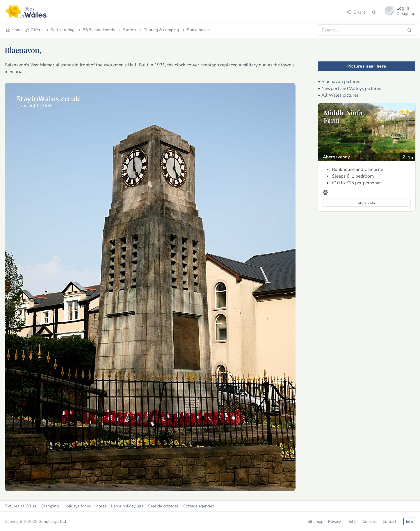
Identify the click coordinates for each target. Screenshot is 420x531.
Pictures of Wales (21, 506)
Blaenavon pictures (341, 81)
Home (14, 30)
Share (356, 12)
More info (366, 203)
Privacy (334, 522)
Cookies (370, 522)
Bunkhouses (196, 30)
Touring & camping (159, 30)
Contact (389, 522)
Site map (315, 522)
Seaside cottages (163, 506)
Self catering (60, 30)
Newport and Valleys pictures (351, 88)
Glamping (50, 506)
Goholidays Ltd (52, 522)
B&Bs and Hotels (96, 30)
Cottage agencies (199, 506)
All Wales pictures (340, 95)
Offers (34, 30)
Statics (127, 30)
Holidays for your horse (85, 506)
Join (409, 521)
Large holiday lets (127, 506)
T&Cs (352, 522)
